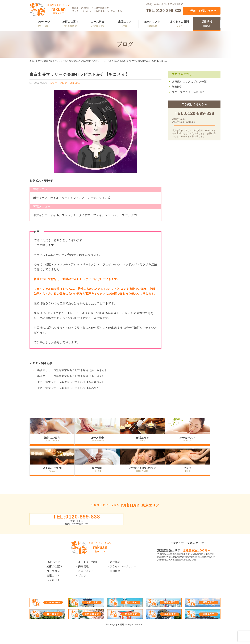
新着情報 (177, 87)
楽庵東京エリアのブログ (80, 61)
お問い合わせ (86, 582)
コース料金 (98, 24)
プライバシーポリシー (123, 577)
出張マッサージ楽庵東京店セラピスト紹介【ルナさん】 (71, 376)
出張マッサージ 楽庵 (39, 61)
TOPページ (43, 24)
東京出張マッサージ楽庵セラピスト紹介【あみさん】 (70, 388)
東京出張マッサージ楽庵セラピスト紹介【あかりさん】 (71, 382)
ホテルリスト (152, 24)
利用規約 (115, 582)
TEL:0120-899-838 (164, 11)
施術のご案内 (70, 24)
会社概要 (115, 573)
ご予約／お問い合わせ (202, 11)
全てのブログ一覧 (58, 61)
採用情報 (207, 24)
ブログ (198, 467)
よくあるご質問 (180, 24)
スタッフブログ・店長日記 (105, 61)
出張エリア (125, 24)
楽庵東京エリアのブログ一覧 (189, 81)
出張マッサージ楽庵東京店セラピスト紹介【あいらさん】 (72, 370)
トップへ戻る (125, 485)
